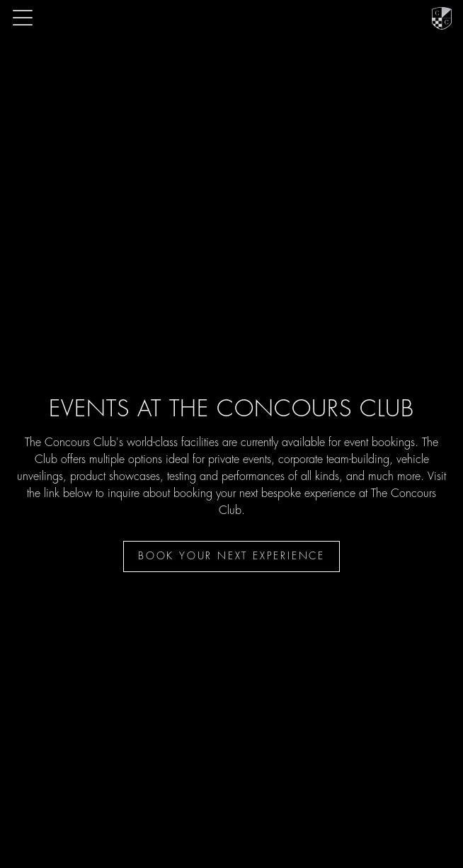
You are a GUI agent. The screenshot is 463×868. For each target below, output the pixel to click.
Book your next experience (232, 556)
